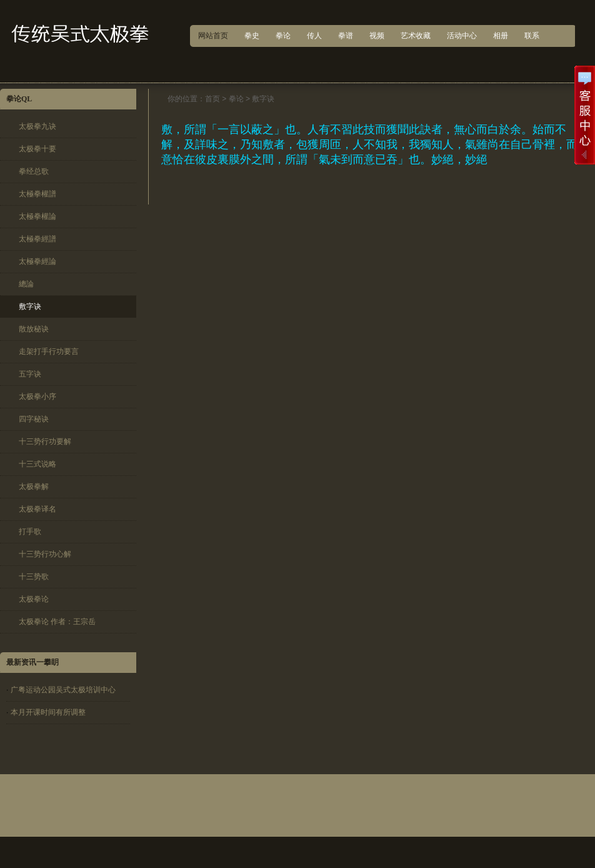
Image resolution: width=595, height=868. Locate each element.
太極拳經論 (37, 261)
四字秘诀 (34, 419)
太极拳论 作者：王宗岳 (57, 622)
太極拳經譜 (37, 239)
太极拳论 (34, 599)
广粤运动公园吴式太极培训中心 (63, 690)
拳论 (236, 99)
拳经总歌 (34, 171)
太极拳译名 (37, 509)
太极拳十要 (37, 149)
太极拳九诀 (37, 126)
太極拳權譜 (37, 194)
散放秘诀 (34, 329)
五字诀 (30, 374)
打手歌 (30, 532)
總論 (26, 284)
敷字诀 (30, 306)
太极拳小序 (37, 396)
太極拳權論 (37, 216)
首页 (212, 99)
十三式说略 (37, 464)
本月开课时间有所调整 (48, 712)
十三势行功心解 (45, 554)
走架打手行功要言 (49, 351)
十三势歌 (34, 577)
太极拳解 (34, 487)
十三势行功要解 (45, 442)
